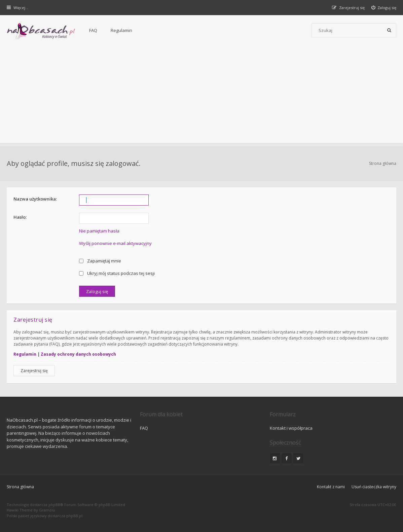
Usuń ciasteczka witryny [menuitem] (374, 487)
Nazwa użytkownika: (35, 199)
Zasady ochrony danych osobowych (78, 354)
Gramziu (47, 510)
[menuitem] (384, 8)
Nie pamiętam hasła (99, 231)
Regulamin (121, 30)
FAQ (93, 30)
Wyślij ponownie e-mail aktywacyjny (115, 243)
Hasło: (20, 217)
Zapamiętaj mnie (100, 261)
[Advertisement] (201, 96)
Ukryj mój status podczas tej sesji (117, 273)
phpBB (54, 505)
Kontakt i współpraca (291, 428)
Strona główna (383, 163)
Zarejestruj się (34, 371)
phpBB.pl (74, 516)
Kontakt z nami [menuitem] (331, 487)
